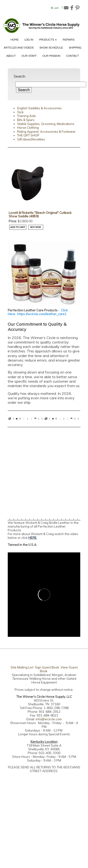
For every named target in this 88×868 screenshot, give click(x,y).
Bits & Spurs (26, 120)
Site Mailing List (22, 667)
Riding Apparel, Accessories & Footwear (46, 132)
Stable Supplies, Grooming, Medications (46, 124)
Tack (20, 112)
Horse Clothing (28, 128)
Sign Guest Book (47, 667)
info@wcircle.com (49, 719)
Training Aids (27, 116)
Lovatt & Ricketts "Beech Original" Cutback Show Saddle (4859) (40, 215)
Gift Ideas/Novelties (31, 139)
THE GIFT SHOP (28, 135)
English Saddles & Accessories (39, 108)
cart (56, 8)
